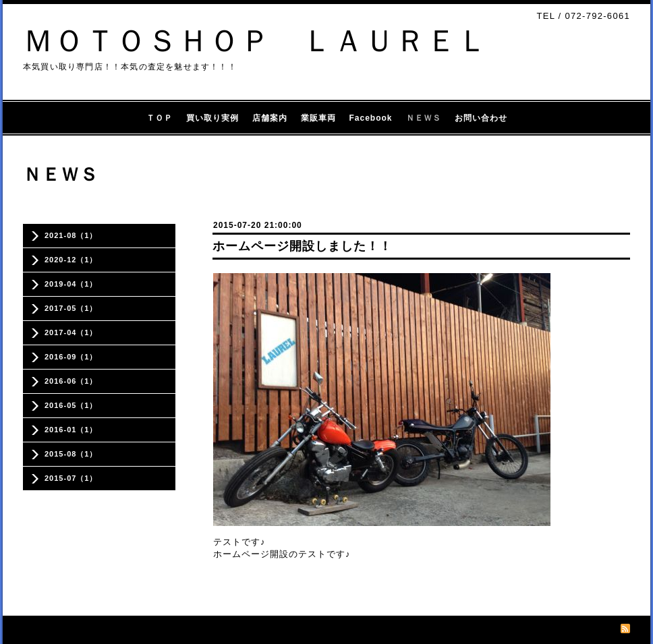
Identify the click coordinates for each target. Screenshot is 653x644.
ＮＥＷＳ (424, 118)
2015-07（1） (71, 478)
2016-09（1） (71, 357)
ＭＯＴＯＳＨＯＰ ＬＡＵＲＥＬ (256, 41)
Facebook (371, 118)
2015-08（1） (71, 454)
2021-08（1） (71, 235)
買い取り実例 (212, 118)
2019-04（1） (71, 284)
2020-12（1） (71, 260)
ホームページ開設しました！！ (302, 246)
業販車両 (318, 118)
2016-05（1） (71, 405)
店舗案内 (270, 118)
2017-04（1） (71, 332)
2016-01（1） (71, 430)
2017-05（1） (71, 308)
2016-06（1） (71, 381)
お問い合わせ (481, 118)
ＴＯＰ (160, 118)
